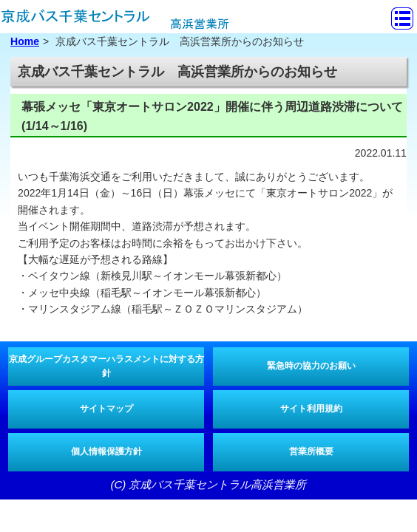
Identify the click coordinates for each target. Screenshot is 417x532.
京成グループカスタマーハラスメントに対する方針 (106, 366)
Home (25, 41)
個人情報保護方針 (106, 451)
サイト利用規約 (311, 409)
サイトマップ (106, 409)
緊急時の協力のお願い (311, 366)
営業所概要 (311, 451)
